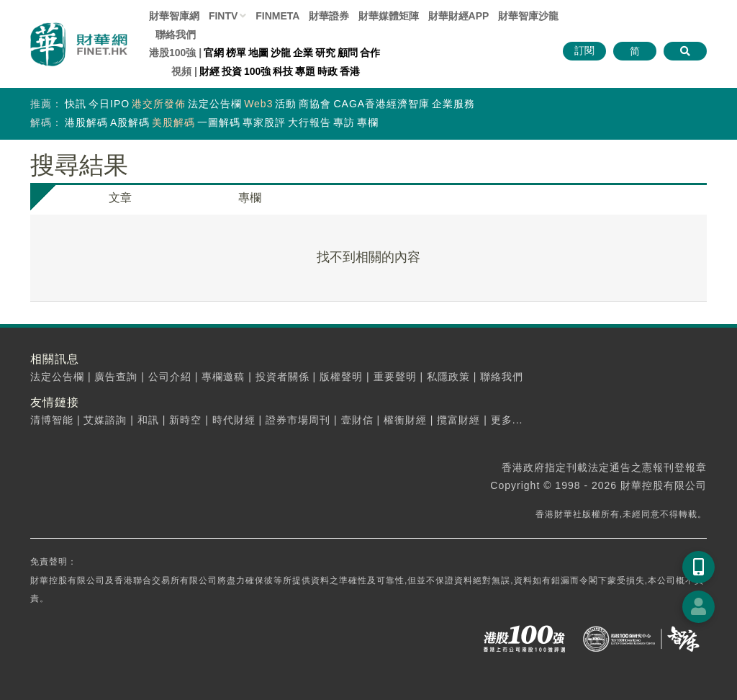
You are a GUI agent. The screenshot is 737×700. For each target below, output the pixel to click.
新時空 (185, 420)
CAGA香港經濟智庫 (381, 104)
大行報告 (309, 122)
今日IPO (109, 104)
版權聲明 (341, 377)
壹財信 (357, 420)
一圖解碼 (219, 122)
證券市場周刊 (298, 420)
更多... (507, 420)
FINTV (223, 16)
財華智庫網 (174, 16)
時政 (327, 71)
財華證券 (329, 16)
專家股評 (264, 122)
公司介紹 (170, 377)
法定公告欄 (215, 104)
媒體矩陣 (389, 16)
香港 (350, 71)
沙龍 (281, 53)
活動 (286, 104)
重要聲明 (395, 377)
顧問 (348, 53)
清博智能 (52, 420)
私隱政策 (448, 377)
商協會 (315, 104)
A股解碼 (130, 122)
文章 (120, 198)
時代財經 (234, 420)
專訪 (344, 122)
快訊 (76, 104)
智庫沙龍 (528, 16)
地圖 (258, 53)
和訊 (148, 420)
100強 (257, 71)
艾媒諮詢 (105, 420)
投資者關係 (282, 377)
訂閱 (584, 50)
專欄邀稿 (223, 377)
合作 (370, 53)
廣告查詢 (116, 377)
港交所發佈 (159, 104)
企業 (303, 53)
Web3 (258, 104)
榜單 (236, 53)
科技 (283, 71)
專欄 (368, 122)
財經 (209, 71)
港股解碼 (86, 122)
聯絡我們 (176, 35)
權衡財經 (405, 420)
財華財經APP (459, 16)
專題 (305, 71)
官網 (214, 53)
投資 (232, 71)
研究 (325, 53)
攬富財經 (458, 420)
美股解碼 (173, 122)
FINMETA (277, 16)
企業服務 (453, 104)
